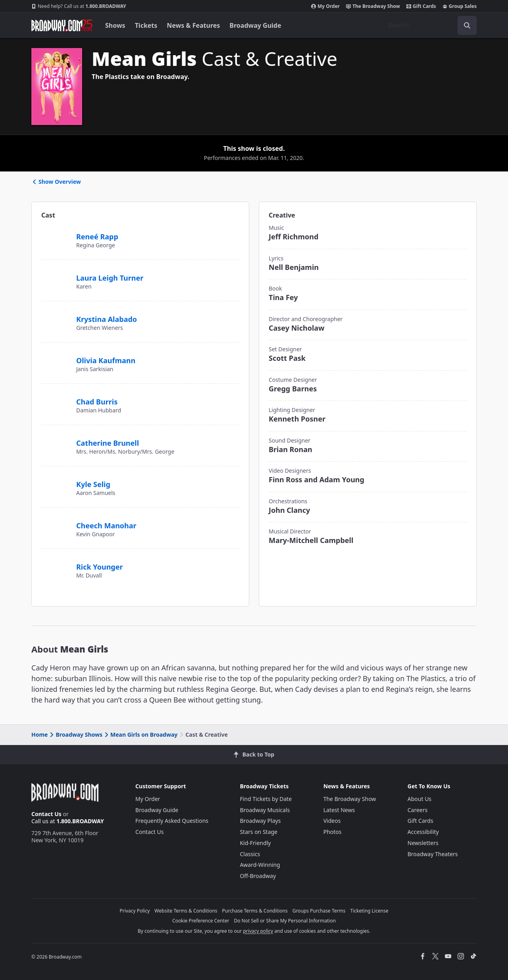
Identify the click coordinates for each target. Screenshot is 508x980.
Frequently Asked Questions (172, 821)
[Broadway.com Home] (62, 25)
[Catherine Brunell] (56, 442)
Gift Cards (421, 6)
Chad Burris (97, 402)
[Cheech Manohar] (56, 521)
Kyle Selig (93, 484)
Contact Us (46, 814)
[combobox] (429, 25)
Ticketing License (369, 911)
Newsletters (423, 843)
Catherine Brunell (108, 443)
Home (39, 735)
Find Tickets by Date (266, 799)
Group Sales (460, 6)
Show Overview (56, 182)
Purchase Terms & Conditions (255, 911)
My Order (325, 6)
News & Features (193, 25)
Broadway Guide (255, 25)
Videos (332, 821)
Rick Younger (100, 567)
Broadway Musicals (265, 810)
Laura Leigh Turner (110, 278)
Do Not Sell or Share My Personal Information (285, 921)
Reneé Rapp (97, 237)
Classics (250, 854)
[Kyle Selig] (56, 480)
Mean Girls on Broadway (140, 735)
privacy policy (258, 931)
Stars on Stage (259, 832)
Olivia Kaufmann (106, 360)
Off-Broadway (258, 876)
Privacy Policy (135, 911)
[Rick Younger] (56, 562)
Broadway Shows (75, 735)
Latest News (339, 810)
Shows (115, 25)
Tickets (146, 25)
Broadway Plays (260, 821)
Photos (333, 832)
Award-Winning (260, 865)
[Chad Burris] (56, 397)
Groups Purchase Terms (319, 911)
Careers (418, 810)
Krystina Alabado (107, 319)
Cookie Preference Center (201, 921)
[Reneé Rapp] (56, 232)
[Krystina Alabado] (56, 318)
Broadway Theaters (433, 854)
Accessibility (423, 832)
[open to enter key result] (467, 25)
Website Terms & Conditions (186, 911)
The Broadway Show (373, 6)
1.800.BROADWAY (79, 6)
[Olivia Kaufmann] (57, 356)
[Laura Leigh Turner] (56, 277)
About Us (419, 799)
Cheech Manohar (106, 526)
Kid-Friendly (255, 843)
